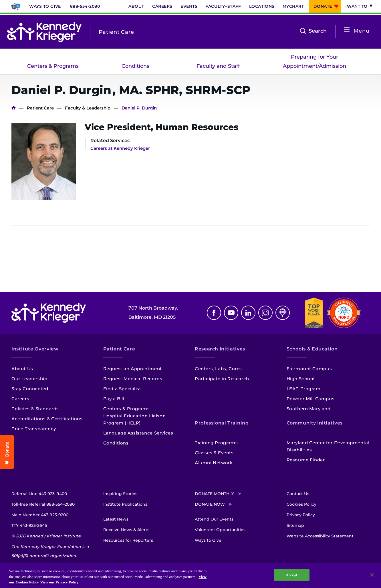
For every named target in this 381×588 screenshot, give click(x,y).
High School (301, 379)
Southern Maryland (309, 409)
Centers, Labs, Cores (218, 369)
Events (189, 6)
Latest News (116, 519)
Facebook (214, 313)
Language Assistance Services (138, 433)
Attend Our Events (214, 519)
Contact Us (298, 494)
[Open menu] (347, 30)
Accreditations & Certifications (47, 419)
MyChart (293, 6)
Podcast (283, 313)
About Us (22, 369)
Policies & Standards (35, 409)
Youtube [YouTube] (231, 313)
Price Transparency (34, 429)
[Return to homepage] (44, 32)
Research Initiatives (220, 349)
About (136, 6)
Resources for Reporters (128, 540)
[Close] (372, 575)
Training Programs (216, 443)
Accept (292, 575)
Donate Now (210, 504)
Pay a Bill (114, 399)
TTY (29, 525)
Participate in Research (222, 379)
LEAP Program (304, 389)
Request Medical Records (133, 379)
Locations (262, 6)
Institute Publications (125, 504)
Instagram (265, 313)
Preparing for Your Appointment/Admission (314, 61)
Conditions (135, 66)
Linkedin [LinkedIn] (248, 313)
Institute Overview (35, 349)
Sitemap (295, 525)
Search (318, 31)
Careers (162, 6)
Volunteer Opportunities (220, 530)
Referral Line (39, 494)
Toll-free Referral (43, 504)
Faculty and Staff (218, 66)
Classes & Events (214, 453)
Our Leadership (29, 379)
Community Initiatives (315, 423)
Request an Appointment (133, 369)
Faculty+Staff (223, 6)
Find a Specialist (122, 389)
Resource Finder (306, 460)
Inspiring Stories (120, 494)
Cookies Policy (301, 504)
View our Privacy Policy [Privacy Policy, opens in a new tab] (59, 582)
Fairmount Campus (309, 369)
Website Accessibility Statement (320, 536)
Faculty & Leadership (88, 108)
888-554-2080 (85, 6)
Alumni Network (214, 463)
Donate (323, 6)
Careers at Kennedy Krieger (120, 148)
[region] (190, 575)
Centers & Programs (53, 66)
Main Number (40, 515)
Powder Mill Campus (311, 399)
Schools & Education (312, 349)
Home (14, 108)
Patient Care (40, 108)
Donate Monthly (214, 494)
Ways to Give (45, 6)
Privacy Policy (301, 515)
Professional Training (222, 423)
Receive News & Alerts (126, 530)
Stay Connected (30, 389)
